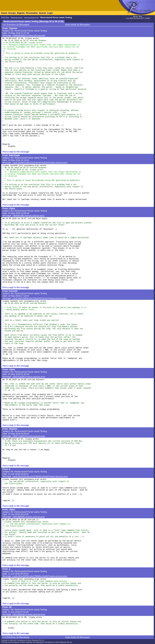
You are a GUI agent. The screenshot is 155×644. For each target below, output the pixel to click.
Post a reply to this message (16, 152)
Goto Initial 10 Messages (77, 24)
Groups (12, 13)
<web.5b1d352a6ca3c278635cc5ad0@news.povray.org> (40, 476)
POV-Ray (5, 18)
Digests (21, 13)
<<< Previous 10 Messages (16, 24)
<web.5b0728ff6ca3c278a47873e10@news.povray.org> (40, 298)
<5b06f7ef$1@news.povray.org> (28, 216)
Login (50, 13)
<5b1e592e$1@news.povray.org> (29, 614)
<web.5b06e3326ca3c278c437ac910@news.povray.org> (40, 163)
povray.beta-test (31, 18)
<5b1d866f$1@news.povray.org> (29, 517)
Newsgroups (17, 18)
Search (42, 13)
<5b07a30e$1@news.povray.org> (29, 377)
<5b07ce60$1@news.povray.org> (29, 436)
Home (4, 13)
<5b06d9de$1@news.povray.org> (29, 36)
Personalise (32, 13)
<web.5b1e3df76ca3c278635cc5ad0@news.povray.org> (40, 576)
